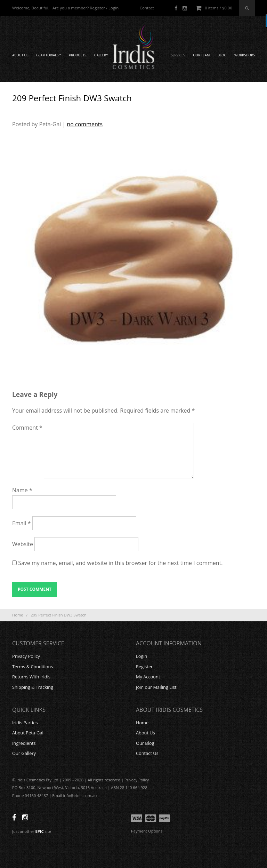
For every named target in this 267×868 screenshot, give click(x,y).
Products (78, 55)
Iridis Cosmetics (133, 47)
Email (22, 523)
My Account (148, 677)
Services (178, 55)
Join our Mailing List (156, 687)
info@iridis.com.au (80, 795)
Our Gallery (24, 753)
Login (141, 656)
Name (22, 490)
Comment (27, 428)
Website (23, 544)
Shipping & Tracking (33, 687)
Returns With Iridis (31, 677)
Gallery (101, 55)
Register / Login (104, 8)
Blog (222, 55)
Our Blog (145, 743)
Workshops (245, 55)
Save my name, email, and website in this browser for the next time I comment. (120, 563)
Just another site (32, 831)
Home (18, 615)
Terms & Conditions (33, 667)
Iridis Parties (25, 723)
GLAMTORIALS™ (49, 55)
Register (144, 667)
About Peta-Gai (28, 733)
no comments (85, 124)
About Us (20, 55)
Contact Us (147, 753)
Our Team (201, 55)
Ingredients (24, 743)
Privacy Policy (26, 656)
